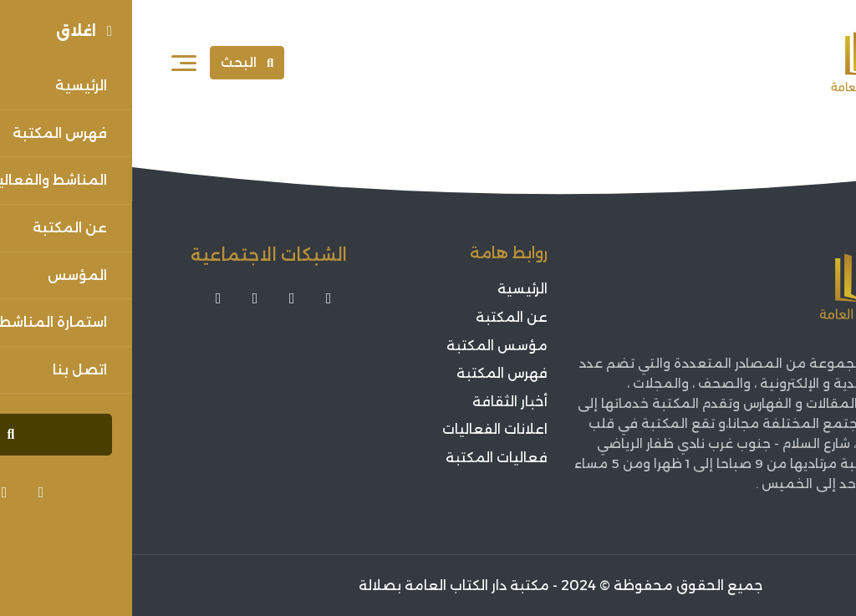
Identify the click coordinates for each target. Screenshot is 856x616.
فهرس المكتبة (370, 373)
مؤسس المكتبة (365, 346)
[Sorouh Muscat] (757, 63)
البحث (115, 62)
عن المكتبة (380, 317)
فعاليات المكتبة (364, 458)
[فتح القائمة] (52, 63)
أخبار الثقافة (378, 402)
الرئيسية (390, 290)
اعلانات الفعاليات (363, 429)
